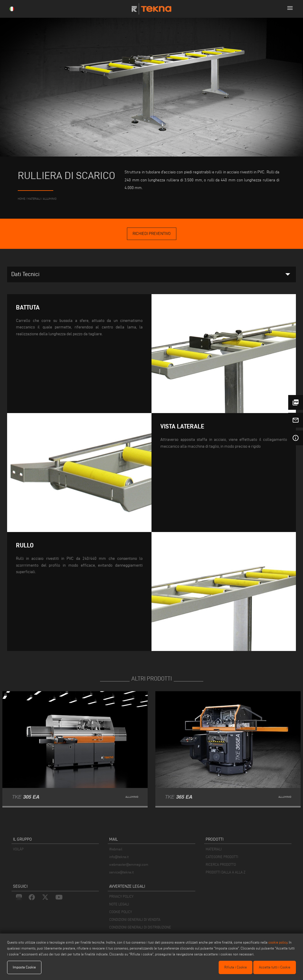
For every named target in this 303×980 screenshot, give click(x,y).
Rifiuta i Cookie (236, 967)
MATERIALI (214, 849)
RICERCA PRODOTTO (221, 864)
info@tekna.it (119, 857)
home (21, 199)
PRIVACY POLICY (121, 896)
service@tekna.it (121, 872)
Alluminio (50, 199)
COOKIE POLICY (121, 912)
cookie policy (278, 942)
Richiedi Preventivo (152, 234)
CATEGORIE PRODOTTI (222, 857)
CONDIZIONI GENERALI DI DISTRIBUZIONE (140, 927)
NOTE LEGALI (119, 904)
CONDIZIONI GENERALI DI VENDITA (135, 919)
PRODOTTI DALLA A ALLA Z (225, 872)
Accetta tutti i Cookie (275, 967)
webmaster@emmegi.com (129, 864)
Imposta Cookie (24, 967)
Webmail (116, 849)
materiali (34, 199)
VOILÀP (18, 849)
